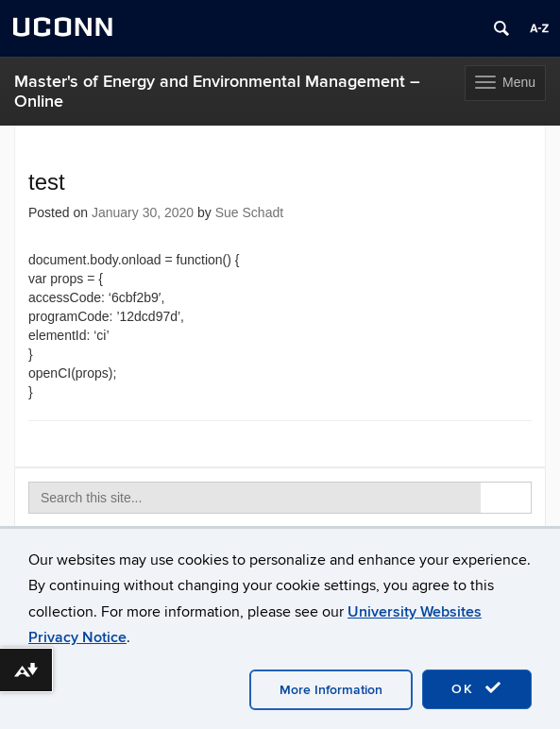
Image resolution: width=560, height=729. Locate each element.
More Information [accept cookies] (331, 690)
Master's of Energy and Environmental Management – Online (217, 92)
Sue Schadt (249, 212)
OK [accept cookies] (477, 688)
